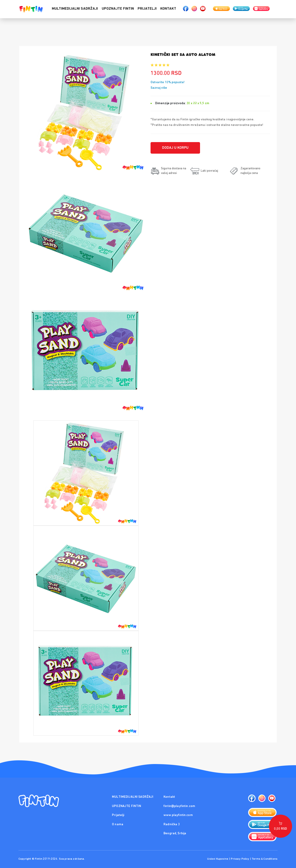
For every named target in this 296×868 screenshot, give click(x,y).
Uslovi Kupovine (218, 859)
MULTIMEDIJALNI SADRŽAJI (75, 9)
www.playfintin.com (178, 815)
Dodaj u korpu (175, 148)
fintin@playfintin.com (179, 806)
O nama (118, 824)
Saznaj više (159, 88)
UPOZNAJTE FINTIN (118, 9)
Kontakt (168, 9)
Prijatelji (147, 9)
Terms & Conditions (265, 859)
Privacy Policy (240, 859)
